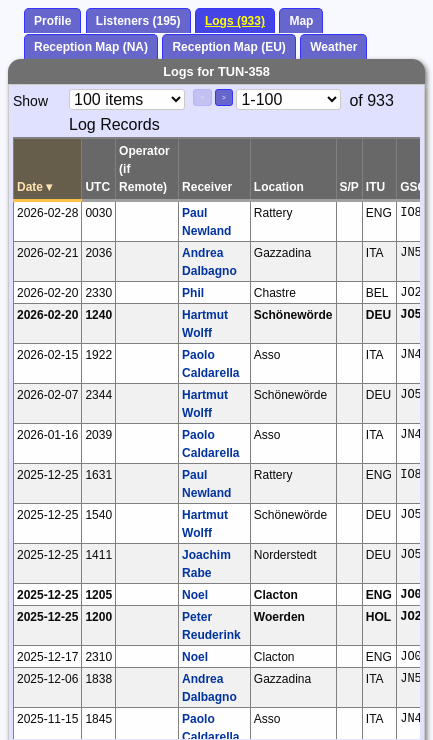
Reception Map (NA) (91, 47)
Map (301, 21)
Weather (333, 47)
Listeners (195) (138, 21)
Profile (52, 21)
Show (30, 101)
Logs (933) (235, 21)
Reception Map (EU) (228, 47)
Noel (195, 595)
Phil (193, 293)
